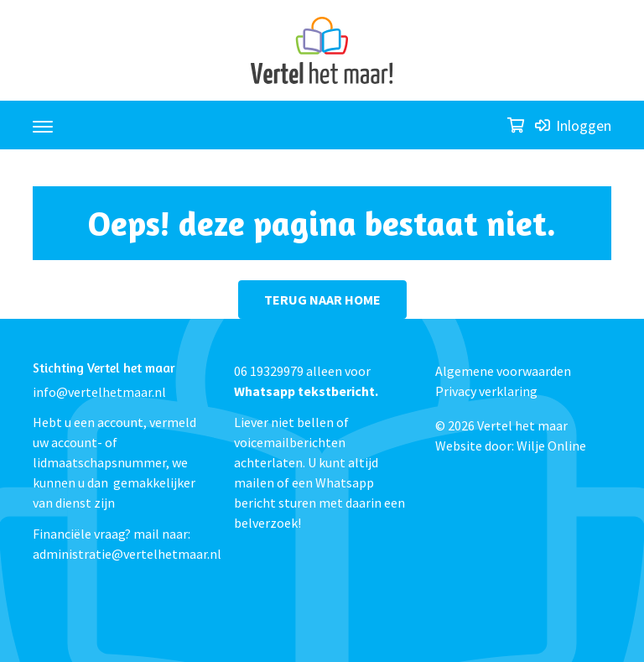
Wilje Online (551, 446)
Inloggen (573, 125)
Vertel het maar (522, 425)
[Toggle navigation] (43, 119)
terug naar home (322, 300)
